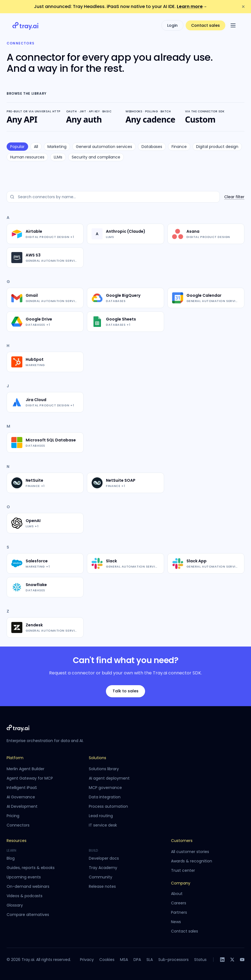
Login (172, 25)
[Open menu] (233, 25)
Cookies (107, 960)
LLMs (58, 157)
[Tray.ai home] (26, 25)
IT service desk (103, 825)
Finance (179, 147)
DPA (137, 960)
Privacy (87, 960)
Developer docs (104, 858)
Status (200, 960)
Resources (17, 841)
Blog (11, 858)
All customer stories (190, 852)
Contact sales (205, 25)
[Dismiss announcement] (243, 7)
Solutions (98, 758)
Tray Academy (103, 868)
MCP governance (105, 788)
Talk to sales (126, 691)
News (176, 922)
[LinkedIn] (222, 960)
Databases (152, 147)
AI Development (22, 806)
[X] (232, 960)
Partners (179, 912)
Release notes (102, 886)
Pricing (13, 816)
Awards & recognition (192, 861)
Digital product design (217, 147)
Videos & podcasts (25, 896)
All (36, 147)
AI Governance (21, 797)
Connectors (18, 825)
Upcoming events (24, 877)
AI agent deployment (109, 778)
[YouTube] (242, 960)
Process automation (108, 806)
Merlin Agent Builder (26, 769)
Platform (15, 758)
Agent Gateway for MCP (30, 778)
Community (101, 877)
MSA (124, 960)
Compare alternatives (28, 915)
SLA (150, 960)
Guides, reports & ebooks (31, 868)
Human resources (27, 157)
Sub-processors (173, 960)
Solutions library (104, 769)
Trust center (183, 870)
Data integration (105, 797)
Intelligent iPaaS (22, 788)
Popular (17, 147)
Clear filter (234, 197)
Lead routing (101, 816)
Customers (182, 841)
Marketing (57, 147)
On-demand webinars (28, 886)
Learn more (192, 6)
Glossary (15, 905)
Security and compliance (96, 157)
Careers (179, 903)
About (177, 894)
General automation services (104, 147)
